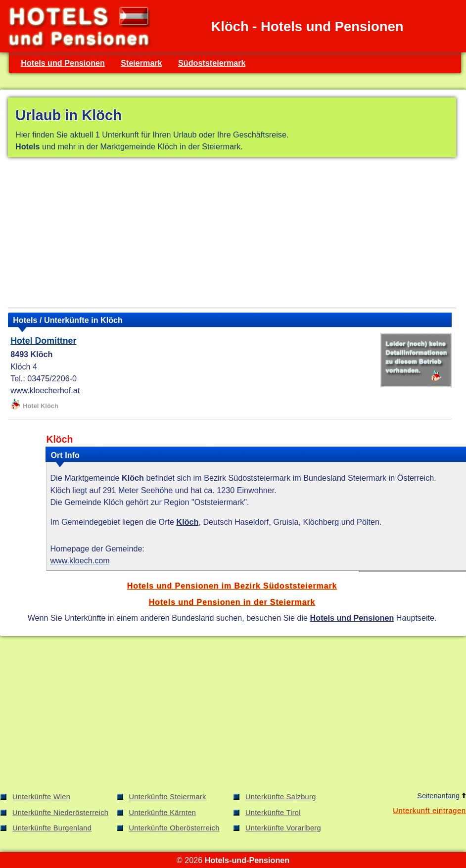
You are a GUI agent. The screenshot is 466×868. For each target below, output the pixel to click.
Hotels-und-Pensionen (247, 860)
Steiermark (141, 63)
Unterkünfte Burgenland (52, 828)
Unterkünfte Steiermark (168, 797)
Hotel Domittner (43, 341)
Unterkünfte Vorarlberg (283, 828)
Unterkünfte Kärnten (163, 813)
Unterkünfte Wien (41, 797)
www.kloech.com (80, 560)
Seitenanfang (442, 796)
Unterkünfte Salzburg (281, 797)
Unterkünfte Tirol (273, 813)
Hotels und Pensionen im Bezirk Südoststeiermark (232, 586)
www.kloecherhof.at (45, 390)
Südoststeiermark (212, 63)
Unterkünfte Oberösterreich (174, 828)
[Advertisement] (232, 234)
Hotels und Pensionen (63, 63)
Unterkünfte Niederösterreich (60, 813)
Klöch (188, 522)
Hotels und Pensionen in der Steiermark (232, 602)
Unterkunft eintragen (429, 811)
